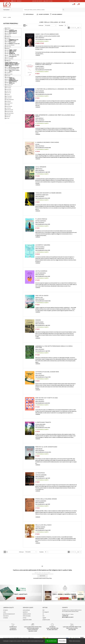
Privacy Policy (49, 578)
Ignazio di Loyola (8, 79)
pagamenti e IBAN (27, 620)
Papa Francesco (8, 96)
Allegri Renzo (8, 28)
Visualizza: (61, 25)
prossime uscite (46, 620)
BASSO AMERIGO (39, 36)
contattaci (6, 618)
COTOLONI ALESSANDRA (41, 475)
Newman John (8, 89)
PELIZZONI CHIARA (56, 36)
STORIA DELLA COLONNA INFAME (46, 499)
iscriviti (42, 576)
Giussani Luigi (8, 71)
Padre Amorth (8, 93)
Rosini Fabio (7, 105)
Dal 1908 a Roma (13, 627)
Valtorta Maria (8, 115)
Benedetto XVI (8, 37)
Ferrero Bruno (8, 64)
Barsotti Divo (8, 33)
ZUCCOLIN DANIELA (40, 247)
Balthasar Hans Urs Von (10, 31)
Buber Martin (8, 42)
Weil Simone (7, 117)
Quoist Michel (8, 101)
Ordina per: (41, 25)
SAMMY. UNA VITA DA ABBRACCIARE (47, 34)
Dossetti (7, 55)
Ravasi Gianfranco (9, 103)
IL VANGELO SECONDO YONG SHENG (47, 142)
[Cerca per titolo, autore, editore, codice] (72, 10)
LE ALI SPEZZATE (41, 167)
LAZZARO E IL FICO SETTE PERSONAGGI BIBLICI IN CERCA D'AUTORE (54, 347)
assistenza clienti (27, 614)
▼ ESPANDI (38, 55)
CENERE (38, 320)
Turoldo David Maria (9, 113)
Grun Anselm (8, 72)
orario (20, 1)
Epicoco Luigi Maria (9, 59)
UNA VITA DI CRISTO (42, 296)
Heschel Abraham (9, 77)
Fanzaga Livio (8, 60)
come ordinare (26, 610)
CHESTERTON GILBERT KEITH (42, 195)
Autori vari (7, 118)
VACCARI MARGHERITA (41, 273)
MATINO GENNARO (40, 91)
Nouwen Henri (8, 91)
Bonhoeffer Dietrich (9, 40)
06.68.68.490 (65, 616)
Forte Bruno (7, 66)
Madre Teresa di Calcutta (10, 81)
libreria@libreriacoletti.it (68, 617)
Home (5, 17)
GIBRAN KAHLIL (39, 169)
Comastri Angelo (8, 50)
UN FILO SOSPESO (41, 271)
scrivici (14, 1)
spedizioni (25, 612)
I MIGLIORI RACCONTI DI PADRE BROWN (48, 193)
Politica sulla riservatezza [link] (75, 641)
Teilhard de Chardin (9, 110)
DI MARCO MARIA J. (40, 66)
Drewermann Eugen (9, 57)
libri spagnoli (46, 612)
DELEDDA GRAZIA (39, 322)
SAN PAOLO (42, 38)
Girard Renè (7, 69)
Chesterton (7, 48)
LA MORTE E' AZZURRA (43, 245)
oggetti (44, 618)
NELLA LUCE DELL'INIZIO (43, 525)
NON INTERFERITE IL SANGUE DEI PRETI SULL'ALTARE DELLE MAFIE (55, 116)
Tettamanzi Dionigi (9, 111)
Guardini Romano (9, 74)
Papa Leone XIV (8, 98)
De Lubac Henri (8, 52)
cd (43, 614)
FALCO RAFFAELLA (40, 400)
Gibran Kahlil (7, 67)
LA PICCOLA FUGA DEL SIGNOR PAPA (47, 372)
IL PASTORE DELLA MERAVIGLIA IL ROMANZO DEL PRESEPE (55, 89)
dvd (43, 616)
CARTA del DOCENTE (38, 1)
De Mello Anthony (9, 54)
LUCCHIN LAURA (47, 36)
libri (43, 610)
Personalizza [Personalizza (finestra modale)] (62, 641)
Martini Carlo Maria (9, 84)
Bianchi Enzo (8, 38)
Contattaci (8, 1)
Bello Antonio (8, 35)
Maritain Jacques (8, 83)
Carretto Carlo (8, 47)
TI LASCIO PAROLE (41, 219)
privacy (25, 618)
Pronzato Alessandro (9, 100)
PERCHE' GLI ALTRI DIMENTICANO (46, 447)
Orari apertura (52, 627)
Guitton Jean (8, 76)
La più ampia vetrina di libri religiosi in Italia (72, 627)
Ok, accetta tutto (51, 641)
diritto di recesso (27, 616)
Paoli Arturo (7, 94)
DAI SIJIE (37, 144)
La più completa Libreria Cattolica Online (33, 627)
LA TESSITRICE (40, 473)
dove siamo (6, 616)
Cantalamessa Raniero (10, 45)
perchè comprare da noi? (9, 614)
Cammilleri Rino (8, 43)
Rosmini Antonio (8, 106)
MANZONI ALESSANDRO (41, 501)
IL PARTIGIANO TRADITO (43, 422)
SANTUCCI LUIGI (39, 298)
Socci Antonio (8, 108)
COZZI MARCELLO (39, 118)
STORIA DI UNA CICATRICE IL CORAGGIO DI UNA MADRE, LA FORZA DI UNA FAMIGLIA (54, 64)
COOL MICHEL (38, 374)
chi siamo (5, 610)
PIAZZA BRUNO (39, 449)
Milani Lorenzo (8, 88)
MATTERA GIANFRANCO (41, 221)
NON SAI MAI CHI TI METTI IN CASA (46, 398)
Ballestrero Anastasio (9, 30)
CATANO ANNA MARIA (40, 424)
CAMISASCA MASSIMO (40, 527)
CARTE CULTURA (48, 1)
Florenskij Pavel (8, 62)
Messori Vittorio (8, 86)
